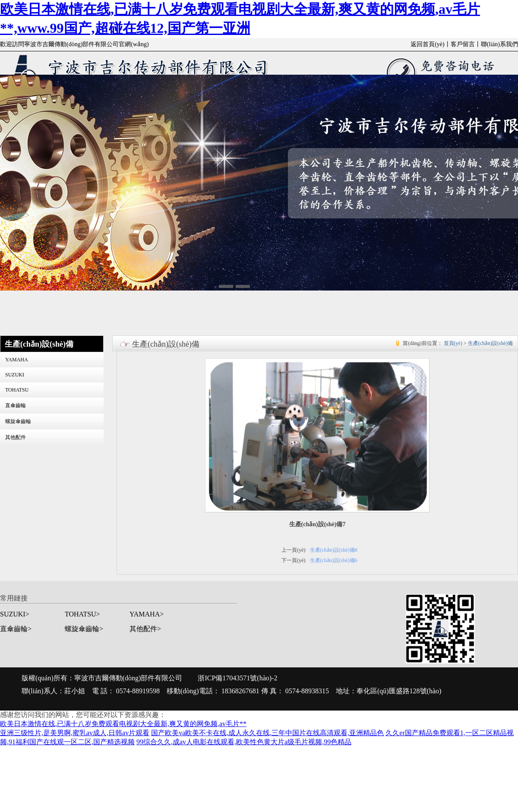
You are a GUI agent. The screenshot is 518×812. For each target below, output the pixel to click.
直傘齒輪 (16, 405)
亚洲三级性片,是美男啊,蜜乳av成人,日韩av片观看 (75, 733)
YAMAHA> (147, 614)
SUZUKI (15, 375)
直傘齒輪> (16, 629)
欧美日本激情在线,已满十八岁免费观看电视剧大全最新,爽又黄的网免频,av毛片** (123, 724)
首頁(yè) (453, 343)
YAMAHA (17, 360)
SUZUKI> (15, 614)
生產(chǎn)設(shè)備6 (334, 560)
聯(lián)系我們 (499, 44)
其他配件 (16, 437)
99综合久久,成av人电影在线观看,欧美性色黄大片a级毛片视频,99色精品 (244, 742)
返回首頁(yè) (428, 44)
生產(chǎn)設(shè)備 (490, 343)
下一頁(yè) (293, 560)
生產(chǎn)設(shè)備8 (334, 550)
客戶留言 (463, 44)
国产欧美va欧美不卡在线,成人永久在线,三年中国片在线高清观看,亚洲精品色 (267, 733)
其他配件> (145, 629)
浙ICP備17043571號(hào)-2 (237, 678)
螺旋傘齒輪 (18, 421)
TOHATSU (17, 390)
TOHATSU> (82, 614)
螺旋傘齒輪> (84, 629)
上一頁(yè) (293, 550)
